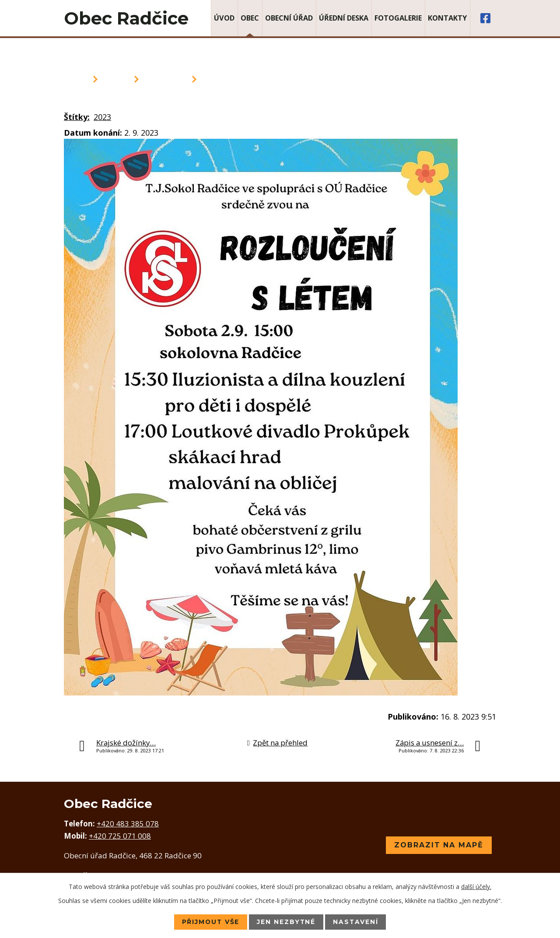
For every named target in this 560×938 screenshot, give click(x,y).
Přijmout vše (210, 922)
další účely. (476, 887)
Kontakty (447, 18)
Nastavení (357, 922)
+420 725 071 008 (120, 836)
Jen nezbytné (287, 922)
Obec (250, 18)
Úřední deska (344, 18)
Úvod (224, 18)
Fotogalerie (398, 18)
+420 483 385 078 (128, 824)
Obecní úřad (289, 18)
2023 (102, 117)
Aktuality (165, 79)
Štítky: (77, 117)
